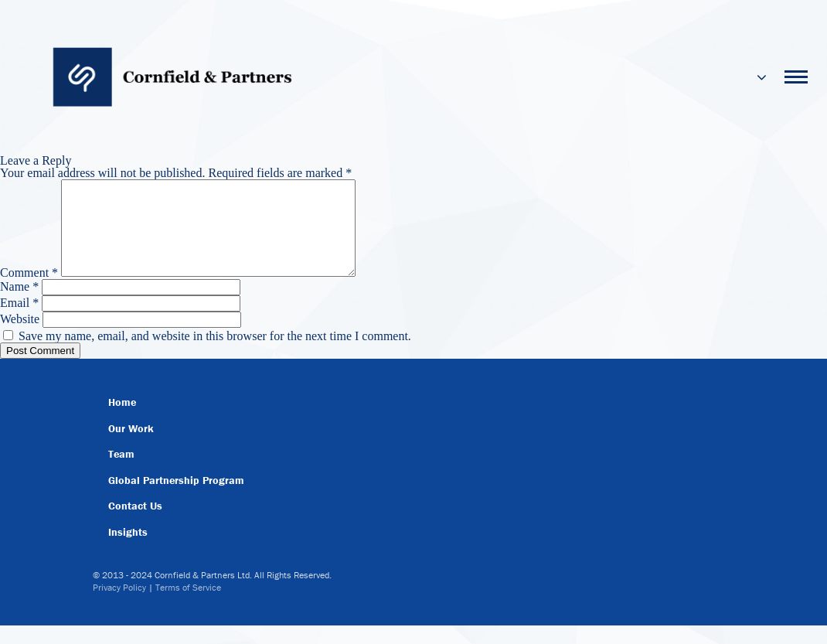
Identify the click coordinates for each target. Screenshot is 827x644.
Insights (128, 550)
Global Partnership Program (176, 499)
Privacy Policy (119, 606)
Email (19, 321)
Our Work (131, 447)
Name (19, 305)
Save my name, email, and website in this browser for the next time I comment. (215, 354)
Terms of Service (188, 606)
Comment (29, 291)
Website (20, 337)
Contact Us (135, 524)
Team (121, 472)
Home (122, 421)
